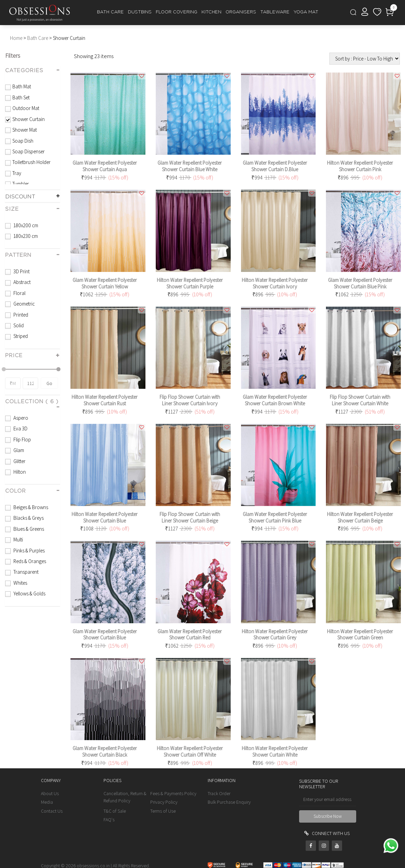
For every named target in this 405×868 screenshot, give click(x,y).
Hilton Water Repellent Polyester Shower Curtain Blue (105, 517)
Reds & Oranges (29, 561)
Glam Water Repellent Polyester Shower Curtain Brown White (275, 400)
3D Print (21, 271)
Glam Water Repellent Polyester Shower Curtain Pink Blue (275, 517)
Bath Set (21, 97)
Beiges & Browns (30, 507)
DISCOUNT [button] (20, 197)
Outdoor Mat (26, 108)
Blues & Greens (28, 529)
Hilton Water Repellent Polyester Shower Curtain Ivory (275, 283)
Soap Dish (23, 141)
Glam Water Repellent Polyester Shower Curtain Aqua (105, 166)
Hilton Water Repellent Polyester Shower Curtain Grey (275, 635)
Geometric (24, 304)
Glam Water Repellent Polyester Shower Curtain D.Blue (275, 166)
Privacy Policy (164, 802)
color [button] (15, 491)
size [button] (12, 209)
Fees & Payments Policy (173, 793)
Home (16, 38)
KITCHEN (211, 12)
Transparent (25, 572)
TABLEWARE (275, 12)
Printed (20, 315)
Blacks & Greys (28, 518)
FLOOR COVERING (177, 12)
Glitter (19, 461)
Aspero (20, 418)
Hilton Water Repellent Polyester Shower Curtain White (275, 751)
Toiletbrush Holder (31, 162)
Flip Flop (22, 440)
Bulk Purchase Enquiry (229, 802)
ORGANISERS (241, 12)
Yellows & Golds (29, 594)
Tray (17, 173)
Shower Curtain (29, 119)
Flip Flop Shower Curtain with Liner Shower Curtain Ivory (190, 400)
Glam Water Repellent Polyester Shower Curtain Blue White (190, 166)
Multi (18, 540)
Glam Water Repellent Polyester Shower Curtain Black (105, 751)
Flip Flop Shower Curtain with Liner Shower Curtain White (360, 400)
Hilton (19, 472)
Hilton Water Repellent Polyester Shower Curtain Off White (190, 751)
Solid (18, 325)
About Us (50, 793)
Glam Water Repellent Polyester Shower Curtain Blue (105, 635)
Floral (19, 293)
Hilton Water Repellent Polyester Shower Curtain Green (360, 635)
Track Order (219, 793)
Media (47, 802)
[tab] (32, 71)
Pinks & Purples (29, 551)
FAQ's (109, 820)
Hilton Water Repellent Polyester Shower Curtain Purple (190, 283)
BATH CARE (110, 12)
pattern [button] (18, 255)
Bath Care (38, 38)
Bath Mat (22, 86)
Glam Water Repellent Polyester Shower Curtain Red (190, 635)
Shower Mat (25, 130)
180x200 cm (25, 225)
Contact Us (52, 811)
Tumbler (21, 184)
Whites (20, 583)
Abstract (21, 282)
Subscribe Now (328, 816)
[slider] (4, 369)
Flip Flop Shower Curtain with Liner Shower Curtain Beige (190, 517)
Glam (18, 450)
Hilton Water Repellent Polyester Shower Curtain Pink (360, 166)
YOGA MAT (306, 12)
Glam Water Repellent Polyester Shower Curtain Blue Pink (360, 283)
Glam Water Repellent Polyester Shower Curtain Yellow (105, 283)
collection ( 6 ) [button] (32, 402)
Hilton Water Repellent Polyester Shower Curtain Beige (360, 517)
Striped (20, 336)
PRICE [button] (14, 356)
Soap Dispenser (29, 151)
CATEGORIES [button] (24, 71)
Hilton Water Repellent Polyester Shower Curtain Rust (105, 400)
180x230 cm (25, 236)
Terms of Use (163, 811)
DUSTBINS (140, 12)
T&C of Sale (115, 811)
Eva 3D (20, 428)
